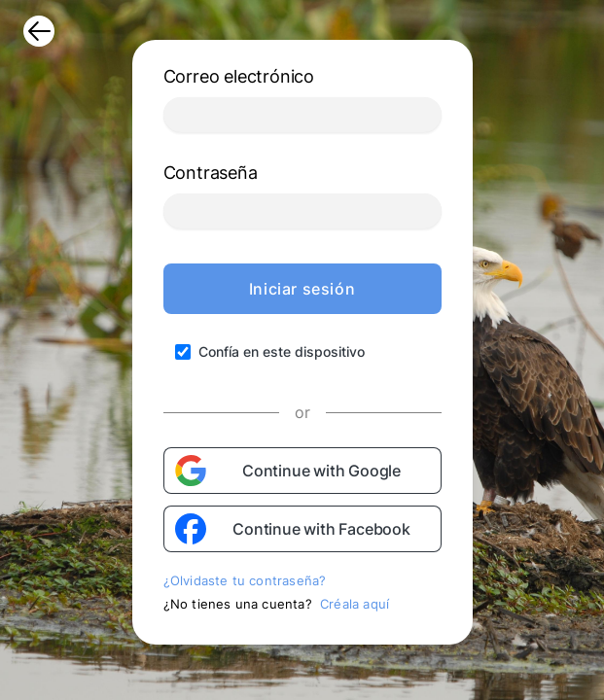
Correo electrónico (239, 76)
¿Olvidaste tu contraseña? (245, 580)
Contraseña (211, 173)
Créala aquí (355, 604)
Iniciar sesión (302, 289)
